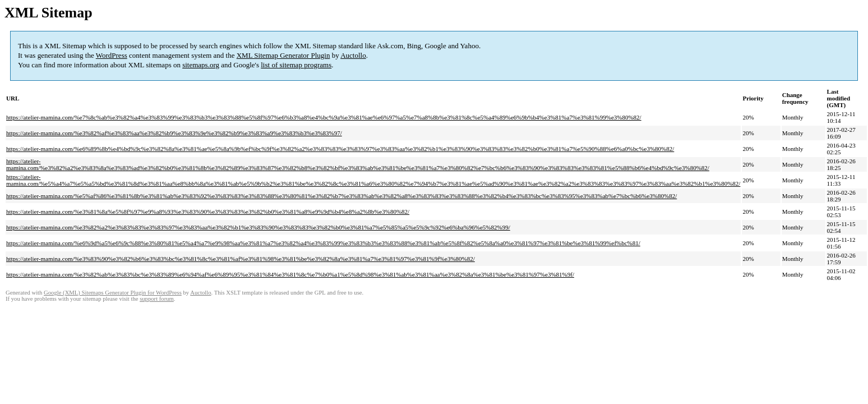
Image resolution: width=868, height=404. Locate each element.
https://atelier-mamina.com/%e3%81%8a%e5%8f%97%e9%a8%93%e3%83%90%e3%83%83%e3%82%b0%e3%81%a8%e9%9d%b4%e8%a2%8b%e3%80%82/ (208, 212)
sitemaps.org (201, 65)
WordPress (112, 55)
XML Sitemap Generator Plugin (283, 55)
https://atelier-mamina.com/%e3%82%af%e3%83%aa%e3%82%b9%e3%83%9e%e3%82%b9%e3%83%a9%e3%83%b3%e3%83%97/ (174, 133)
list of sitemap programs (296, 65)
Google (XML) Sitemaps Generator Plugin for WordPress (113, 293)
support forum (157, 299)
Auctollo (353, 55)
